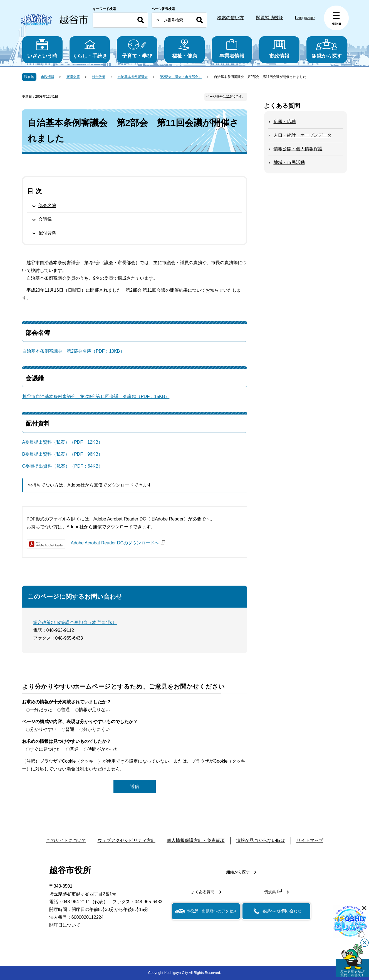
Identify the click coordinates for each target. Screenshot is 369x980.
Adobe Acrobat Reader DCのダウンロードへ (118, 543)
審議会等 (73, 77)
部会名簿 (47, 206)
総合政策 (99, 77)
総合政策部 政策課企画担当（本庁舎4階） (75, 622)
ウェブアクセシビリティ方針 (127, 840)
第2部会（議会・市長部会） (181, 77)
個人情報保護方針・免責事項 (196, 840)
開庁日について (65, 925)
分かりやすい (43, 729)
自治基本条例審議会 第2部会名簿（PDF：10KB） (73, 351)
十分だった (41, 710)
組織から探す (327, 49)
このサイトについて (66, 840)
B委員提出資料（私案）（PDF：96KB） (63, 454)
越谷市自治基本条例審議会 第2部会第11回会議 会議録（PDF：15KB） (96, 396)
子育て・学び (137, 49)
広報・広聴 (285, 121)
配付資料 (47, 233)
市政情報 (279, 49)
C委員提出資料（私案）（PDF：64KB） (63, 466)
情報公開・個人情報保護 (298, 149)
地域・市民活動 (289, 162)
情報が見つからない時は (261, 840)
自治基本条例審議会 (133, 77)
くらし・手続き (90, 49)
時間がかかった (103, 749)
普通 (65, 710)
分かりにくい (96, 729)
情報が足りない (94, 710)
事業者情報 (232, 49)
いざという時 (42, 49)
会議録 (45, 219)
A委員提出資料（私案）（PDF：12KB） (63, 442)
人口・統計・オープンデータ (303, 135)
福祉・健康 (184, 49)
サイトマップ (310, 840)
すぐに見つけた (45, 749)
